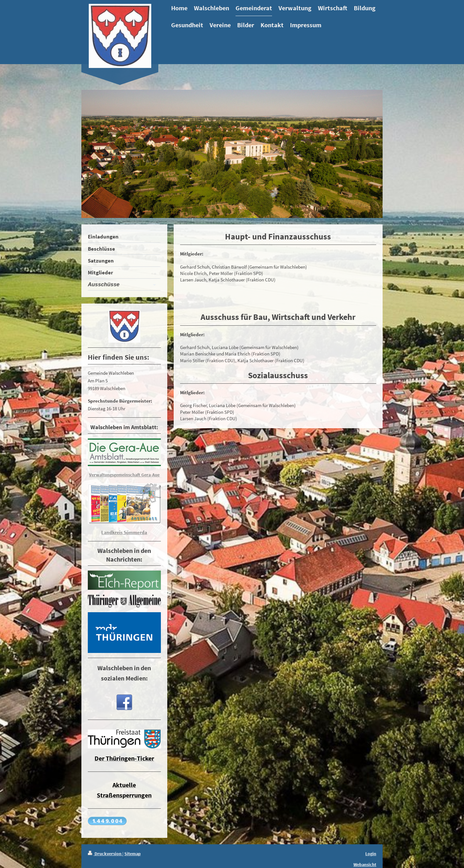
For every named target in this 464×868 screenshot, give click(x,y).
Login (371, 854)
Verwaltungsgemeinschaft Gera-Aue (124, 475)
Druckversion (105, 854)
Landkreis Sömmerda (124, 532)
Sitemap (133, 854)
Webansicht (365, 864)
